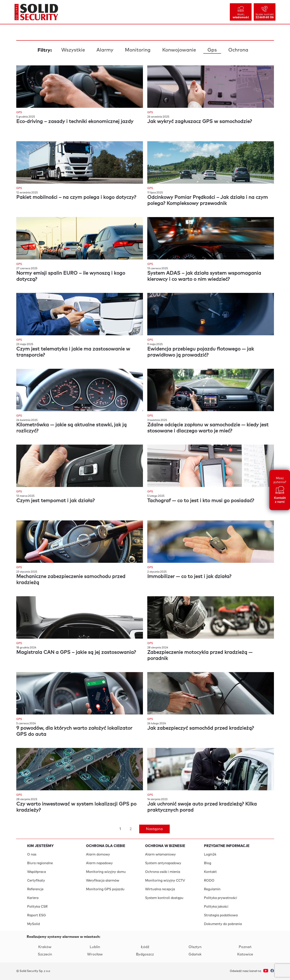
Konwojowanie (179, 50)
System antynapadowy (163, 863)
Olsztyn (195, 947)
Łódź (145, 947)
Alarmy (105, 50)
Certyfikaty (36, 881)
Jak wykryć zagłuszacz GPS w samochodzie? (200, 122)
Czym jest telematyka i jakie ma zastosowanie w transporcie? (73, 352)
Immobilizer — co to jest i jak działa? (189, 577)
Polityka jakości (216, 907)
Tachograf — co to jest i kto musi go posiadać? (201, 501)
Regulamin (212, 889)
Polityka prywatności (220, 898)
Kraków (45, 947)
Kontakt (210, 872)
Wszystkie (73, 50)
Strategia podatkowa (221, 915)
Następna (154, 829)
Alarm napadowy (99, 863)
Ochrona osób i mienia (163, 872)
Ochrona (238, 50)
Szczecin (45, 954)
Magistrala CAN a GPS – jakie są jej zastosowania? (76, 653)
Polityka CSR (37, 907)
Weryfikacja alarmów (103, 881)
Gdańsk (195, 954)
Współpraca (36, 872)
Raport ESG (36, 915)
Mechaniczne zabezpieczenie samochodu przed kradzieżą (71, 580)
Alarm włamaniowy (160, 855)
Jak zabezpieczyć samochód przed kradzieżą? (201, 728)
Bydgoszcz (145, 954)
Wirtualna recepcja (160, 889)
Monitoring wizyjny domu (106, 872)
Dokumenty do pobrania (223, 924)
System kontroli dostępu (164, 898)
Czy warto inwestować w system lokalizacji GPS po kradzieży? (76, 807)
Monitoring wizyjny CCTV (165, 881)
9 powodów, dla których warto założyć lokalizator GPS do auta (74, 731)
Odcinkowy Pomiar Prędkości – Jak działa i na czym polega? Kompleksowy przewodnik (208, 201)
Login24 (210, 855)
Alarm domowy (98, 855)
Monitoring (138, 50)
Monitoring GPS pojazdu (105, 889)
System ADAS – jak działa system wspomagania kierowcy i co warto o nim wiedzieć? (204, 276)
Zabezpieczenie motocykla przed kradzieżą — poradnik (200, 656)
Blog (208, 863)
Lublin (95, 947)
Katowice (245, 954)
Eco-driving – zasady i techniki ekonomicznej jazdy (75, 122)
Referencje (35, 889)
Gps (212, 50)
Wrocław (95, 954)
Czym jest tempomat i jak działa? (56, 501)
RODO (209, 881)
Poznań (245, 947)
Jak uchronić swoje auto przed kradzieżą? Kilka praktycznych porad (202, 807)
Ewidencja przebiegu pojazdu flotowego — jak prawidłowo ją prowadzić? (201, 352)
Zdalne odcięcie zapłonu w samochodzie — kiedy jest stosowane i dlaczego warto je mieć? (208, 428)
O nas (32, 855)
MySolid (33, 924)
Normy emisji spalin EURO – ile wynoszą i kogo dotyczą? (71, 276)
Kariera (33, 898)
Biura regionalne (40, 863)
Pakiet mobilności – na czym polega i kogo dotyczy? (76, 198)
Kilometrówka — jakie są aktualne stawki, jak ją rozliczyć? (71, 428)
